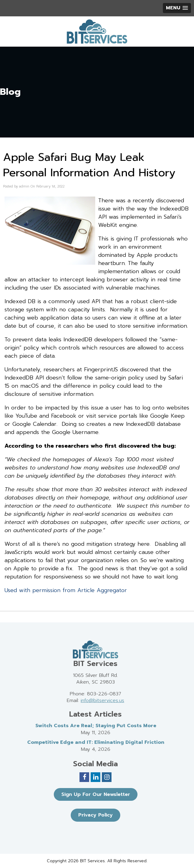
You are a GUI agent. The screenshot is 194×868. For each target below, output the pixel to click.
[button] (177, 8)
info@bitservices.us (102, 701)
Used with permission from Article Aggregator (66, 590)
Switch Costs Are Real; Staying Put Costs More (96, 726)
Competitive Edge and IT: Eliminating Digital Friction (96, 742)
